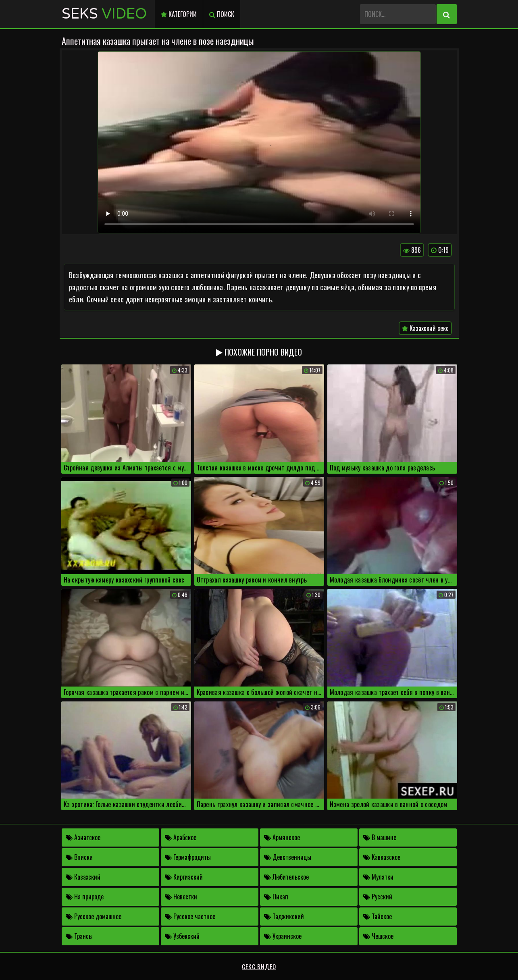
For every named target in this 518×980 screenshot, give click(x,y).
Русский (378, 897)
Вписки (79, 857)
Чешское (378, 936)
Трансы (79, 936)
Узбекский (182, 936)
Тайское (378, 916)
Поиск (222, 14)
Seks (104, 14)
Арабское (181, 837)
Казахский (83, 877)
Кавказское (382, 857)
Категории (179, 14)
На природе (85, 897)
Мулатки (378, 877)
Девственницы (288, 857)
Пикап (276, 897)
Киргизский (184, 877)
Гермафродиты (188, 857)
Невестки (181, 897)
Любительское (286, 877)
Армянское (282, 837)
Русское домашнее (94, 916)
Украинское (283, 936)
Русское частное (190, 916)
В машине (380, 837)
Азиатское (83, 837)
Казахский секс (425, 328)
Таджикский (284, 916)
